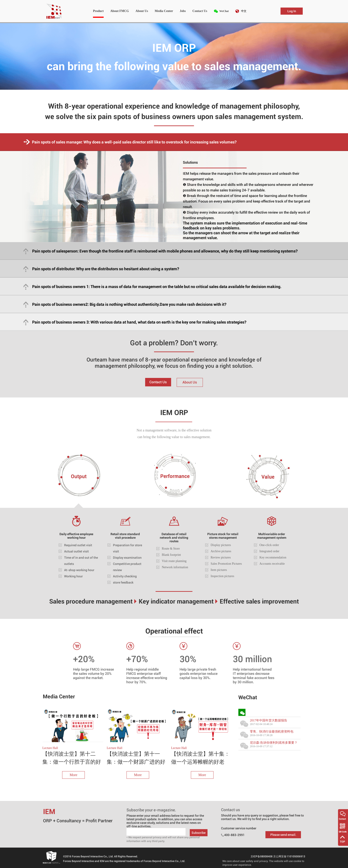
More (74, 775)
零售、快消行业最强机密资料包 (272, 732)
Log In (292, 11)
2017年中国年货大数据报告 (269, 720)
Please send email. (283, 835)
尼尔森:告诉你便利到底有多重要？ (274, 743)
